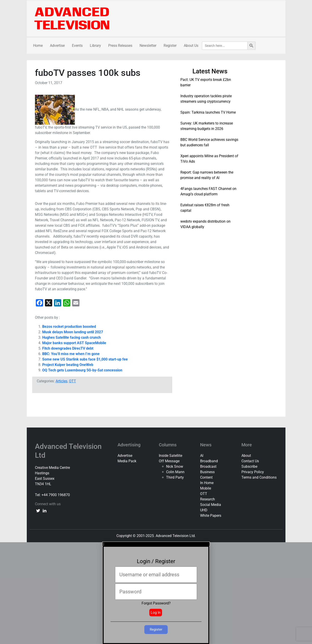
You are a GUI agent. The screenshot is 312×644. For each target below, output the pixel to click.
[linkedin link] (44, 510)
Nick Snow (175, 466)
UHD (204, 510)
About (246, 456)
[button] (156, 544)
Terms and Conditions (259, 477)
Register (170, 46)
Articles (61, 381)
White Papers (211, 516)
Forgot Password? (156, 603)
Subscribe (249, 466)
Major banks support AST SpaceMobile (74, 343)
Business (207, 472)
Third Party (175, 477)
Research (208, 499)
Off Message (169, 461)
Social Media (211, 505)
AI (202, 456)
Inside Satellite (171, 456)
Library (95, 46)
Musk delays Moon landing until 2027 (73, 332)
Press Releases (120, 46)
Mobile (206, 488)
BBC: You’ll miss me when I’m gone (71, 354)
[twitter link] (38, 510)
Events (77, 46)
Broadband (209, 461)
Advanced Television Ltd (68, 451)
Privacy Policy (253, 472)
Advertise (57, 46)
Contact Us (250, 461)
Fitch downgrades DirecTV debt (68, 348)
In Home (207, 483)
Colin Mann (175, 472)
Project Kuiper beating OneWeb (68, 365)
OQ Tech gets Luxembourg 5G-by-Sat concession (82, 370)
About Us (191, 46)
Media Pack (127, 461)
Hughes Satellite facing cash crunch (71, 337)
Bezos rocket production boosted (69, 327)
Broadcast (208, 466)
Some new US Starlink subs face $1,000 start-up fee (85, 359)
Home (38, 46)
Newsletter (148, 46)
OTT (72, 381)
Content (206, 477)
